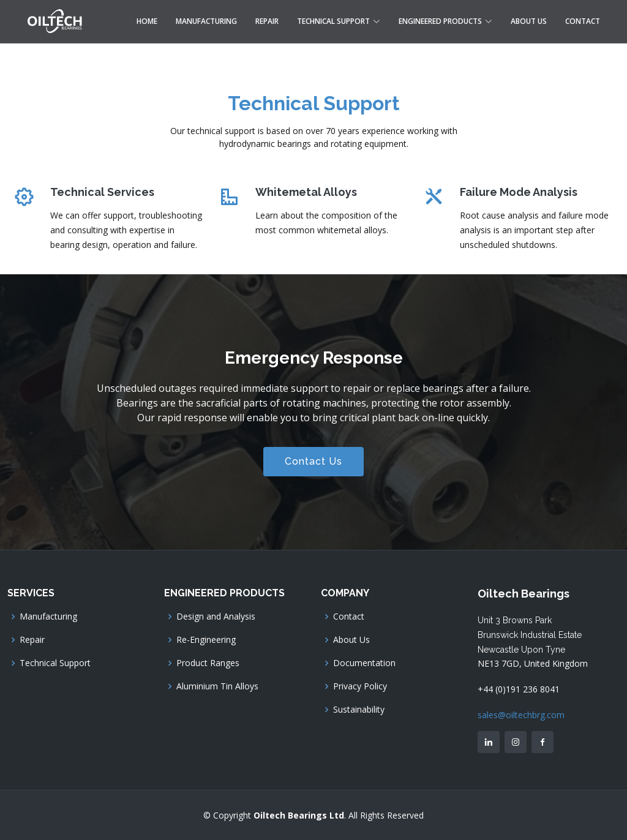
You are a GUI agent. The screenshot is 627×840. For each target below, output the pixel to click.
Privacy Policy (360, 686)
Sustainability (359, 710)
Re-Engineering (206, 640)
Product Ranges (208, 663)
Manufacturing (206, 21)
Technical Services (102, 192)
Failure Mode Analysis (519, 192)
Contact (583, 21)
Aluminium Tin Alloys (217, 686)
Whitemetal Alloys (306, 192)
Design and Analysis (216, 617)
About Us (529, 21)
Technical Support (55, 663)
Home (147, 21)
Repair (267, 21)
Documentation (364, 663)
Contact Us (313, 461)
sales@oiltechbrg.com (521, 715)
